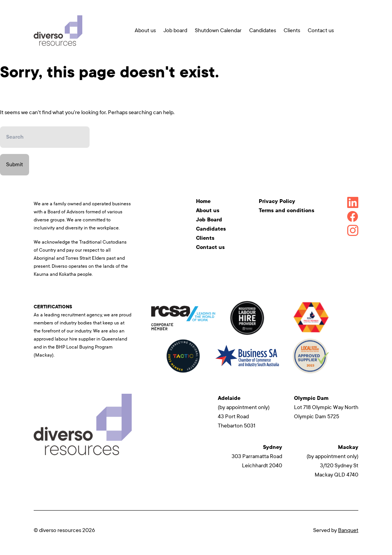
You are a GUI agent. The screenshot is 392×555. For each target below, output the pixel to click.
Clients (292, 30)
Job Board (209, 220)
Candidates (263, 30)
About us (145, 30)
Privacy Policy (277, 201)
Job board (175, 30)
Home (203, 201)
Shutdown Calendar (218, 30)
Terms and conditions (287, 210)
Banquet (348, 530)
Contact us (321, 30)
